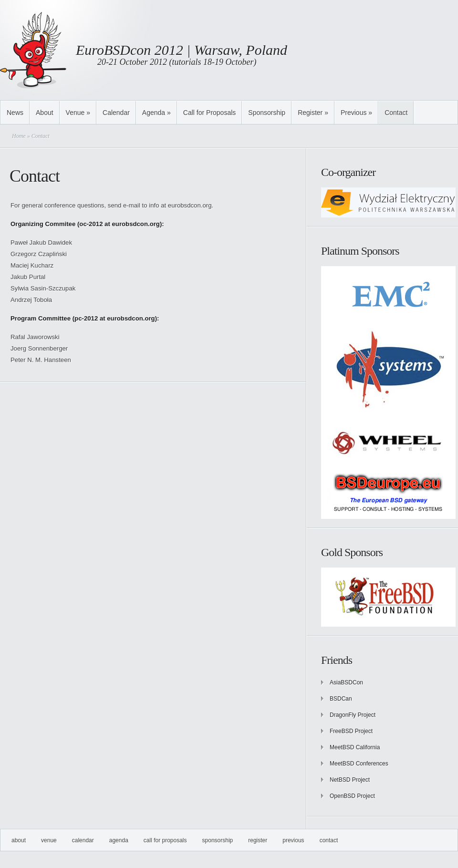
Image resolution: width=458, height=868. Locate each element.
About (45, 113)
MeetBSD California (355, 747)
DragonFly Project (353, 715)
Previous (356, 113)
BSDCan (341, 699)
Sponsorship (267, 113)
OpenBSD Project (352, 796)
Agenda (156, 113)
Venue (78, 113)
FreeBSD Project (351, 731)
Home (19, 136)
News (15, 113)
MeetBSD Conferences (359, 764)
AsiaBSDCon (346, 682)
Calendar (116, 113)
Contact (396, 113)
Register (313, 113)
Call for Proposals (210, 113)
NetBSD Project (350, 780)
